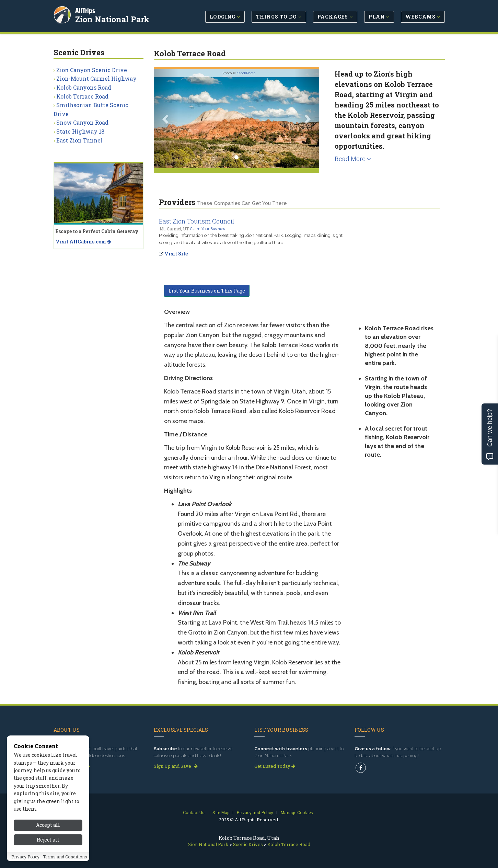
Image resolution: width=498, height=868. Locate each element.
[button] (166, 119)
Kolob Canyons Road (84, 87)
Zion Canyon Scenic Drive (92, 70)
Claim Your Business (207, 229)
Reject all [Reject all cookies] (48, 858)
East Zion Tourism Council (196, 221)
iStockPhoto (246, 73)
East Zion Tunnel (79, 140)
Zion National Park (113, 19)
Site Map (221, 812)
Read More (353, 159)
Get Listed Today (275, 766)
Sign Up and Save (176, 766)
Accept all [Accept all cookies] (48, 843)
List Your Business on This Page (207, 291)
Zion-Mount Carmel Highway (96, 78)
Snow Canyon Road (82, 122)
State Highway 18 (80, 131)
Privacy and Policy (255, 812)
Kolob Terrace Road (82, 96)
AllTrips (86, 10)
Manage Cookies (297, 812)
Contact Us (194, 812)
